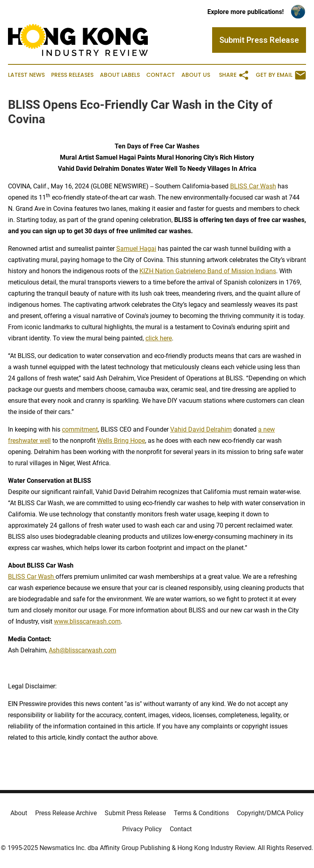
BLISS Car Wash (253, 186)
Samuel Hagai (136, 249)
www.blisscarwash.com (87, 621)
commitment (80, 429)
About (19, 813)
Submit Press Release (135, 813)
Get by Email (281, 75)
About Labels (120, 75)
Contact (161, 75)
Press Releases (72, 75)
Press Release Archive (66, 813)
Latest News (26, 75)
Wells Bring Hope (121, 441)
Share (234, 75)
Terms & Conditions (201, 813)
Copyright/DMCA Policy (270, 813)
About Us (196, 75)
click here (159, 338)
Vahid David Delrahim (201, 429)
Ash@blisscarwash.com (82, 650)
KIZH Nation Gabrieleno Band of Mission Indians (208, 271)
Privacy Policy (142, 829)
